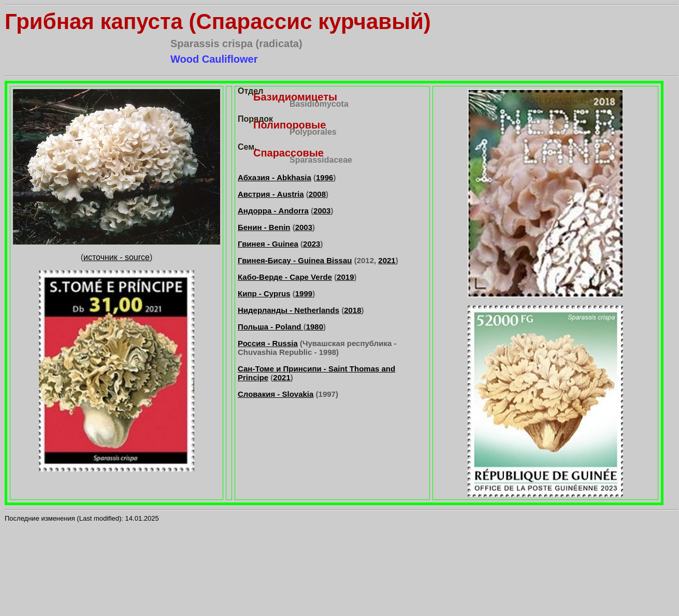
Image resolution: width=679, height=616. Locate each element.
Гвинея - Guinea (268, 244)
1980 (315, 327)
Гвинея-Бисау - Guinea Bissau (295, 260)
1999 (304, 293)
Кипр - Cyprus (264, 293)
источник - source (117, 257)
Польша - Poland (271, 327)
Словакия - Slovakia (276, 394)
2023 (312, 244)
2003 (322, 211)
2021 (387, 260)
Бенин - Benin (264, 227)
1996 (324, 177)
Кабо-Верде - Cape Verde (285, 277)
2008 (317, 194)
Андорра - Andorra (273, 211)
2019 (345, 277)
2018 (352, 310)
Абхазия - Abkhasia (275, 177)
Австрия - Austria (271, 194)
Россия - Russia (268, 343)
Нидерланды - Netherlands (288, 310)
